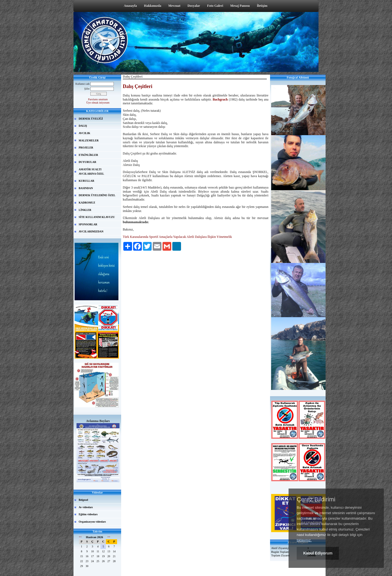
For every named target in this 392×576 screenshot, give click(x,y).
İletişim (262, 6)
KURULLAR (86, 181)
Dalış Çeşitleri (137, 86)
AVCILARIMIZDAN (91, 231)
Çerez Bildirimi (316, 499)
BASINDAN (86, 188)
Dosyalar (194, 6)
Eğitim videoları (88, 514)
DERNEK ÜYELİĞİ (91, 119)
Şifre (87, 89)
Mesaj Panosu (240, 6)
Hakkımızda (153, 6)
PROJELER (86, 148)
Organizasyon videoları (92, 522)
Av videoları (86, 507)
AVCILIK (85, 133)
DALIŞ (83, 126)
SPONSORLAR (88, 224)
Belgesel (83, 500)
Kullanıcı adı (82, 84)
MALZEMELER (89, 140)
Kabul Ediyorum (318, 553)
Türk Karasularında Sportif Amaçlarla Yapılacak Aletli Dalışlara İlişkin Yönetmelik (177, 237)
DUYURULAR (87, 162)
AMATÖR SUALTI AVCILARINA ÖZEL (91, 172)
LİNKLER (85, 210)
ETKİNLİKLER (88, 155)
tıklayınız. (304, 540)
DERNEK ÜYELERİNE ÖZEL (97, 195)
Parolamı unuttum (98, 99)
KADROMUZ (87, 203)
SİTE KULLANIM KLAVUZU (97, 217)
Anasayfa (130, 6)
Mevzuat (174, 6)
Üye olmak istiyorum (98, 103)
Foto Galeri (215, 6)
